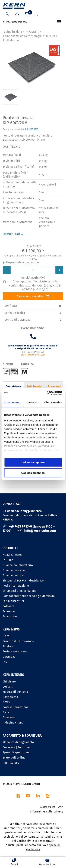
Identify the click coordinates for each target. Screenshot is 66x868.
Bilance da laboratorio (18, 565)
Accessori (54, 386)
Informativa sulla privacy (47, 811)
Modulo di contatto (15, 692)
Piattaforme (11, 40)
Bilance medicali (14, 575)
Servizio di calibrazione (18, 641)
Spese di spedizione (16, 752)
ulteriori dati (13, 234)
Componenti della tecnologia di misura (29, 36)
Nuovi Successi (12, 555)
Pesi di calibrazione (16, 586)
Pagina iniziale (12, 32)
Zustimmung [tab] (12, 402)
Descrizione (13, 386)
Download (9, 657)
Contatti (8, 687)
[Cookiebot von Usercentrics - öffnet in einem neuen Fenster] (47, 393)
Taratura (8, 646)
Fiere (6, 636)
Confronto (33, 306)
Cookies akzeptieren (33, 462)
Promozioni (10, 616)
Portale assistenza (15, 651)
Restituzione (11, 763)
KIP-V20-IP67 (32, 129)
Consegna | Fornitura (16, 747)
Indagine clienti (13, 723)
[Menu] (59, 22)
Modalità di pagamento (18, 742)
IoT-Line (8, 560)
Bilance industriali (15, 570)
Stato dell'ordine (14, 758)
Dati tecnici (35, 386)
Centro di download (33, 320)
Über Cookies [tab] (53, 402)
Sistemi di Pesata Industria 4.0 (23, 581)
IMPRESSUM (47, 807)
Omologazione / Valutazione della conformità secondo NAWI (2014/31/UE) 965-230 (35, 285)
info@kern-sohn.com (37, 531)
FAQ (5, 662)
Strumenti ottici (13, 601)
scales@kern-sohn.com (33, 355)
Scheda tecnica (33, 313)
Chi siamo (9, 682)
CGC (61, 807)
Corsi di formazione (16, 707)
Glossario (9, 717)
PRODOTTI (32, 32)
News (6, 702)
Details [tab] (32, 402)
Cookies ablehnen (33, 473)
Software (9, 606)
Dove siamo (10, 697)
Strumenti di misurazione (20, 591)
